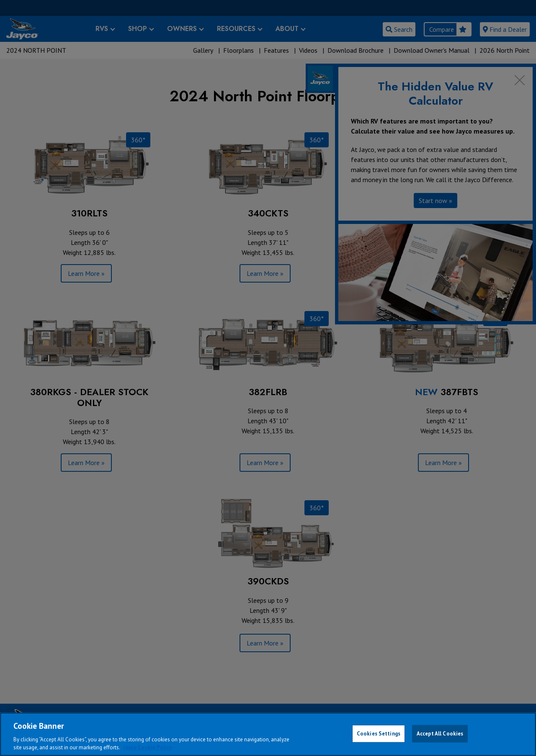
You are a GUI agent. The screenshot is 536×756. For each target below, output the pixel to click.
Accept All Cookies (440, 734)
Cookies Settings (379, 734)
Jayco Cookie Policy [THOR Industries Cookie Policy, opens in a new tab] (147, 747)
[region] (268, 734)
